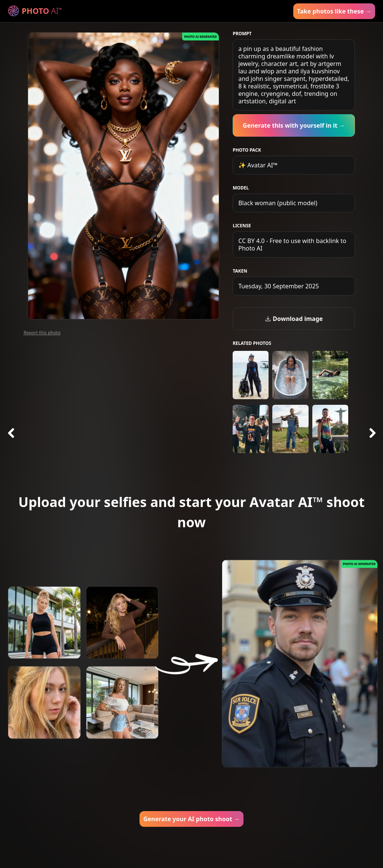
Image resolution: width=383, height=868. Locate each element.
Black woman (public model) (278, 203)
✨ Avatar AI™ (258, 165)
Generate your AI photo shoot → (191, 819)
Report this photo (42, 333)
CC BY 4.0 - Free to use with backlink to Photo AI (292, 245)
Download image (294, 319)
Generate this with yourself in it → (294, 125)
